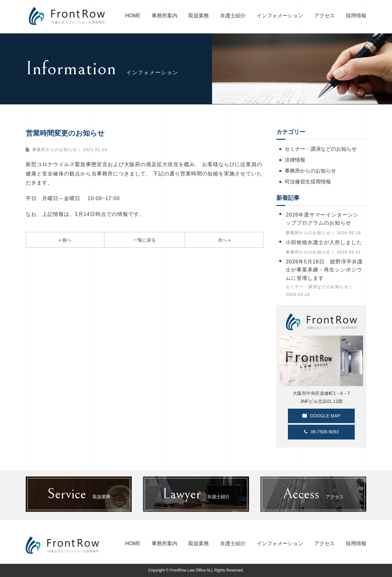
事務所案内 (165, 16)
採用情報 (356, 16)
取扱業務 (199, 16)
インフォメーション (280, 16)
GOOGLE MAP (321, 416)
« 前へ (65, 240)
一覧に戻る (145, 240)
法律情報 (295, 160)
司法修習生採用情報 (308, 182)
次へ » (224, 240)
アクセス (325, 16)
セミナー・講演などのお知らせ (321, 149)
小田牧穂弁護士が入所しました (324, 242)
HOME (133, 16)
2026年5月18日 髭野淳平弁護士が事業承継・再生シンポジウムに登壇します (324, 270)
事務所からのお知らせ (55, 150)
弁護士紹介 (233, 16)
